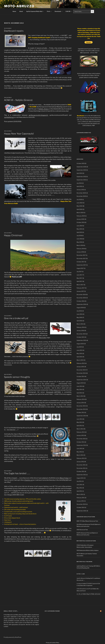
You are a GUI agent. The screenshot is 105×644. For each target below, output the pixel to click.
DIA (78, 524)
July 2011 (79, 481)
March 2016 (80, 324)
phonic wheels (65, 344)
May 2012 (79, 452)
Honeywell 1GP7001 (53, 392)
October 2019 (81, 222)
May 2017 (79, 278)
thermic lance (18, 442)
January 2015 (80, 367)
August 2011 (80, 478)
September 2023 (81, 170)
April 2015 (80, 357)
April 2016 (80, 321)
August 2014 (80, 383)
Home (14, 11)
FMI (78, 550)
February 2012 (81, 458)
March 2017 (80, 285)
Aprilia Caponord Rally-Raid (35, 11)
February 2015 (81, 363)
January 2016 (80, 331)
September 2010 (81, 511)
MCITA (79, 554)
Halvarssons (44, 153)
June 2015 (80, 350)
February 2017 (81, 288)
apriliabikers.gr (9, 117)
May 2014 (79, 389)
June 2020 (80, 203)
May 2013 (79, 422)
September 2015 (81, 340)
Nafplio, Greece (44, 109)
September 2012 (81, 445)
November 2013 (81, 409)
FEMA (78, 545)
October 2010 (81, 507)
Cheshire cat (29, 480)
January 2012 (80, 462)
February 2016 (81, 327)
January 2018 (80, 252)
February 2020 (81, 216)
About (21, 11)
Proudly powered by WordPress (12, 637)
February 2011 (81, 498)
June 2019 (80, 226)
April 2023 (80, 173)
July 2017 (79, 272)
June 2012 (80, 448)
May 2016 (79, 317)
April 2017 (79, 281)
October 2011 (80, 471)
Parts (49, 11)
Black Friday (64, 478)
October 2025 (81, 163)
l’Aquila (15, 491)
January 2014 (80, 403)
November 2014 (81, 373)
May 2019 (79, 229)
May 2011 (79, 488)
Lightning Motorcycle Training (85, 566)
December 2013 (81, 406)
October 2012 (81, 442)
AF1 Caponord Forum (52, 611)
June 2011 (79, 485)
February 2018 (81, 249)
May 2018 (79, 242)
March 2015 (80, 360)
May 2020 (80, 206)
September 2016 (81, 304)
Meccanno (42, 405)
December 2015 (81, 334)
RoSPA (79, 533)
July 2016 (79, 311)
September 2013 (81, 416)
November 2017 (81, 258)
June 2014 (80, 386)
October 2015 (81, 337)
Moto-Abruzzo (19, 6)
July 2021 (79, 183)
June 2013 (80, 419)
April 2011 (79, 491)
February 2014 (81, 399)
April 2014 (80, 393)
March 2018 (80, 245)
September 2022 (81, 177)
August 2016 (80, 308)
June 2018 (80, 239)
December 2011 (81, 465)
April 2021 (79, 186)
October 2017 (81, 262)
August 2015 (80, 344)
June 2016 (80, 314)
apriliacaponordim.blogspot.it (38, 115)
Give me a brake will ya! (16, 318)
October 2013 (81, 412)
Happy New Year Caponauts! (19, 134)
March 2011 (80, 494)
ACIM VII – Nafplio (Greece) (18, 100)
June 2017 (80, 275)
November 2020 (81, 196)
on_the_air (80, 594)
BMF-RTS (79, 521)
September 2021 (81, 180)
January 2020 (81, 219)
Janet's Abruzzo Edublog (83, 578)
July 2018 (79, 236)
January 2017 (80, 291)
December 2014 (81, 370)
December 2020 (81, 193)
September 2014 (81, 380)
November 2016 (81, 298)
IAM (78, 530)
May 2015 (79, 353)
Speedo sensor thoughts (17, 377)
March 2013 (80, 429)
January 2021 (80, 190)
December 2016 (81, 294)
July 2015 (79, 347)
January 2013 (80, 435)
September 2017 (81, 265)
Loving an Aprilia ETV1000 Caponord (87, 583)
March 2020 (80, 213)
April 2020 (80, 209)
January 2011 (80, 501)
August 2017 (80, 268)
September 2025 (81, 167)
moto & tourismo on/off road (85, 589)
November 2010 (81, 504)
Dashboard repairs (14, 31)
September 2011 (81, 475)
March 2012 (80, 455)
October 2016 (81, 301)
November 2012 (81, 439)
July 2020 (79, 199)
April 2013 (80, 426)
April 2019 (80, 232)
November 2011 (81, 468)
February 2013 (81, 432)
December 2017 (81, 255)
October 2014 (81, 376)
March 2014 (80, 396)
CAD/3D (69, 11)
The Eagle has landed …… (17, 473)
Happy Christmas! (13, 235)
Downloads (59, 11)
